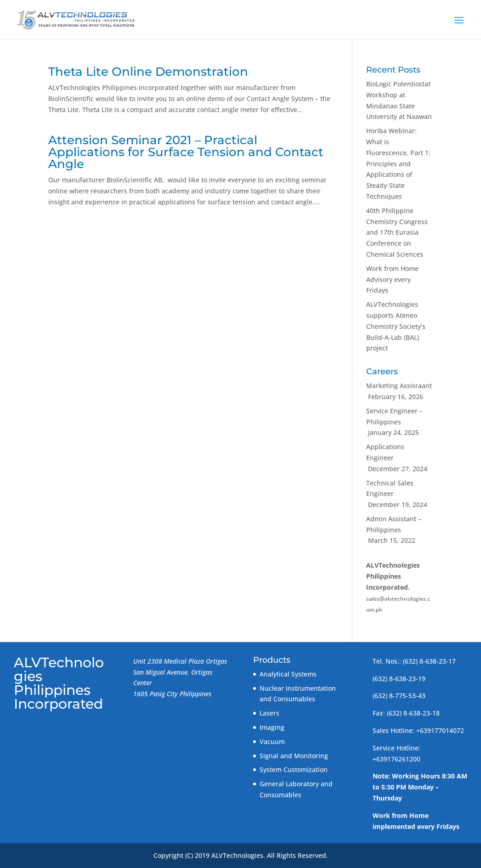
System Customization (294, 769)
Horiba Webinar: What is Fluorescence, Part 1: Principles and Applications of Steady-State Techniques (398, 163)
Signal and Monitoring (294, 756)
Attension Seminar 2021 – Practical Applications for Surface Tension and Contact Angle (186, 152)
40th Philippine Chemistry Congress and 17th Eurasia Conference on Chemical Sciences (397, 232)
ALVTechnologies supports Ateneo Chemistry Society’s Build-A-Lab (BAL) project (396, 326)
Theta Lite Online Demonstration (148, 72)
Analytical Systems (288, 674)
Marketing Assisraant (399, 386)
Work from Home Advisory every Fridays (392, 279)
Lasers (269, 713)
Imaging (272, 727)
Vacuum (272, 741)
